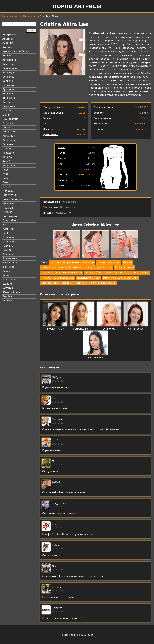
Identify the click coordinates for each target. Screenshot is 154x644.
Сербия (7, 233)
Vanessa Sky (95, 358)
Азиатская (141, 124)
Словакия (8, 237)
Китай (6, 161)
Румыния (8, 229)
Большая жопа (124, 267)
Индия (6, 127)
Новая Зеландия (13, 199)
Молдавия (9, 191)
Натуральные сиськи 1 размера (62, 267)
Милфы (127, 262)
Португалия (10, 216)
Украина (8, 254)
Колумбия (9, 165)
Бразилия (8, 89)
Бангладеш (10, 68)
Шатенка (80, 135)
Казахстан (9, 153)
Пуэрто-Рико (10, 220)
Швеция (7, 284)
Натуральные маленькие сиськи (96, 283)
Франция (8, 267)
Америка (8, 47)
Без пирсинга (50, 283)
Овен (145, 118)
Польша (7, 212)
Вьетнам (8, 102)
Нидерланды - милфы (98, 267)
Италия (7, 149)
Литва (6, 182)
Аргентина (9, 60)
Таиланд (8, 246)
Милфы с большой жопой (58, 278)
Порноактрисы (12, 16)
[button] (67, 245)
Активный (79, 107)
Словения (8, 241)
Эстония (8, 288)
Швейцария (10, 280)
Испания (8, 144)
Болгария (8, 85)
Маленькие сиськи (88, 278)
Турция (7, 250)
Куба (5, 174)
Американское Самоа (16, 51)
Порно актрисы (77, 6)
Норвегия (8, 203)
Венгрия (8, 94)
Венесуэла (9, 98)
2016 (82, 113)
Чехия (6, 271)
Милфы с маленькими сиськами (62, 273)
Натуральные (87, 175)
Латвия (7, 178)
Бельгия (8, 81)
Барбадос (8, 73)
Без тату (67, 283)
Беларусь (8, 77)
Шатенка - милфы (108, 262)
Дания (6, 115)
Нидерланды (31, 16)
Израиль (8, 123)
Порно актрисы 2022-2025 (77, 635)
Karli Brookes (136, 329)
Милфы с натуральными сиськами (72, 262)
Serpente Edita (82, 329)
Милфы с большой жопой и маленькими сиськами (117, 273)
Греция (7, 111)
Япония (7, 301)
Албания (8, 43)
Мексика (8, 187)
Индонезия (9, 132)
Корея (6, 170)
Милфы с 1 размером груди (121, 278)
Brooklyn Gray (55, 329)
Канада (7, 157)
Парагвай (8, 208)
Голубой (80, 129)
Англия (7, 56)
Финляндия (10, 263)
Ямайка (7, 296)
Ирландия (9, 136)
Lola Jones (109, 329)
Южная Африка (12, 292)
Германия (9, 106)
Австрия (8, 39)
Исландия (9, 140)
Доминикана (10, 119)
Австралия (9, 34)
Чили (6, 275)
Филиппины (10, 258)
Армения (8, 64)
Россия (7, 225)
